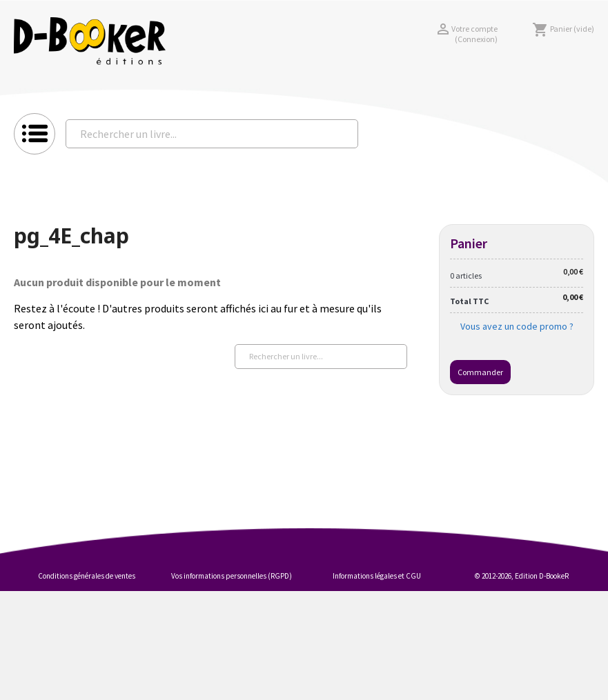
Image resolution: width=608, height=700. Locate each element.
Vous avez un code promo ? (517, 326)
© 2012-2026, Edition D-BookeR (522, 576)
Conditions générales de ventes (87, 576)
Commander (480, 372)
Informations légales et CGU (377, 576)
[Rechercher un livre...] (212, 134)
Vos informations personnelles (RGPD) (232, 576)
